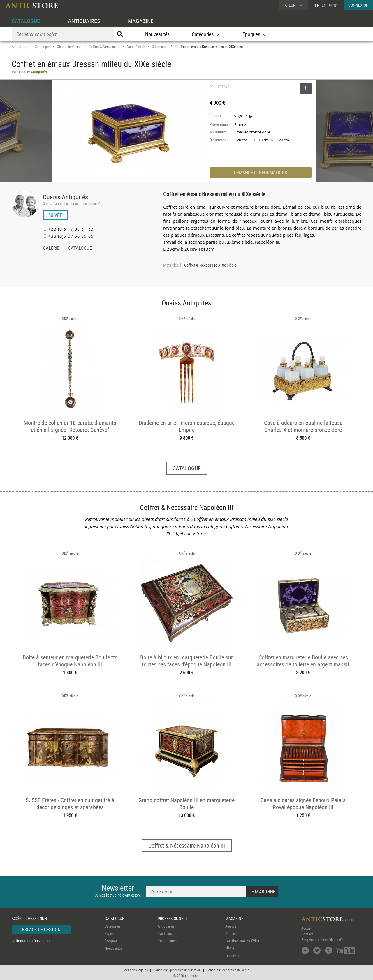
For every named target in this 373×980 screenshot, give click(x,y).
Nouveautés (157, 34)
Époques (111, 941)
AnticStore (20, 47)
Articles (231, 933)
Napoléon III (136, 47)
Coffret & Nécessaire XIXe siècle (210, 265)
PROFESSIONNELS (173, 918)
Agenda (231, 926)
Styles (109, 933)
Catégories (113, 926)
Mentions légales (136, 970)
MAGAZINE (141, 21)
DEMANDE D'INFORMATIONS (261, 173)
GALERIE (51, 249)
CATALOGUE (26, 21)
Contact (307, 934)
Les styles (233, 956)
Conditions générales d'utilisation (177, 970)
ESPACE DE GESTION (41, 930)
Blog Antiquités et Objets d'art (323, 940)
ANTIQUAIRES (84, 21)
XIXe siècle (160, 47)
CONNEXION (358, 5)
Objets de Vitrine (69, 47)
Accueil (307, 928)
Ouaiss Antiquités (65, 197)
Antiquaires (166, 926)
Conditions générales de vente (228, 970)
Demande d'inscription (34, 941)
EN (324, 5)
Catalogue (42, 47)
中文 (333, 5)
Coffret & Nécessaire (104, 47)
